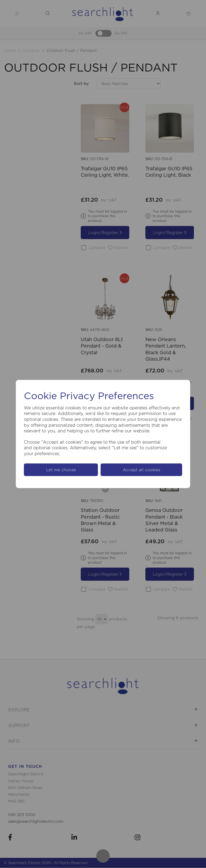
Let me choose (61, 470)
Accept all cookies (141, 470)
